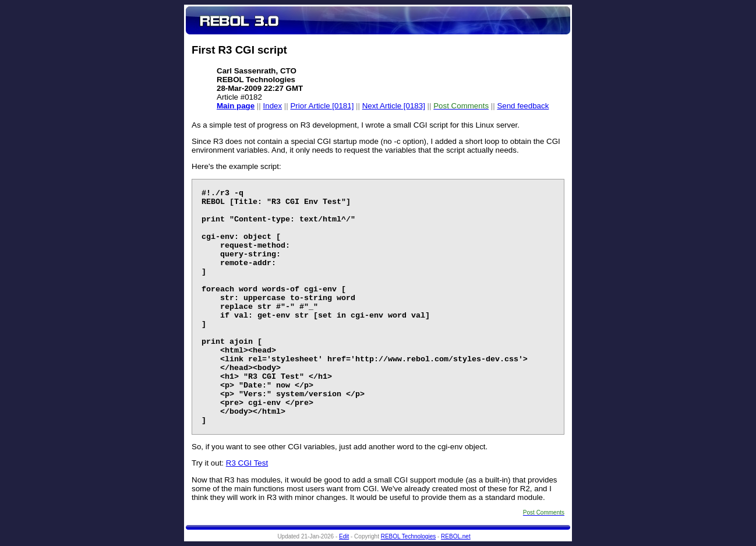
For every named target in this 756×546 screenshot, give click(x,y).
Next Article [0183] (394, 106)
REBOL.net (456, 536)
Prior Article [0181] (322, 106)
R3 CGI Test (247, 463)
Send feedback (523, 106)
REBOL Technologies (409, 536)
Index (273, 106)
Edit (344, 536)
